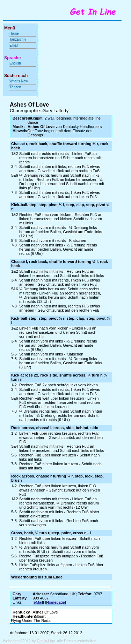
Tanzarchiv (18, 39)
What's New (19, 81)
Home (14, 33)
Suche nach (16, 76)
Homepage (56, 602)
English (15, 63)
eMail (38, 602)
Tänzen (15, 87)
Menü (10, 28)
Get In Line (46, 641)
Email (14, 45)
